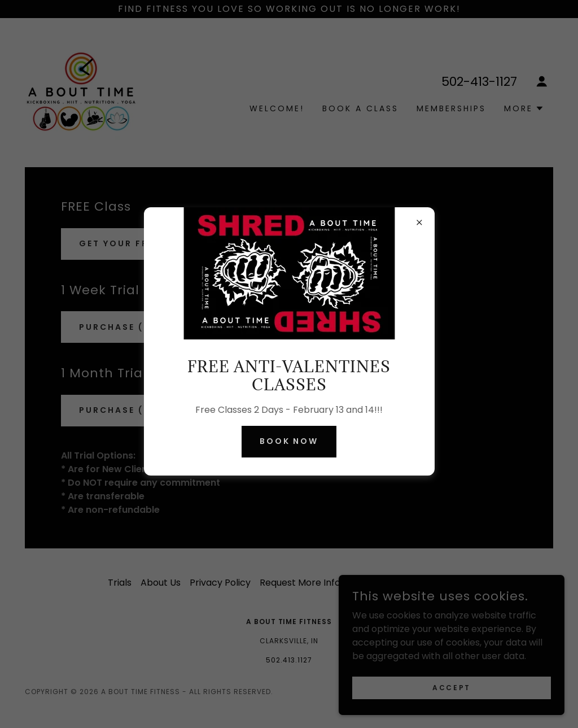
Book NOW (289, 441)
